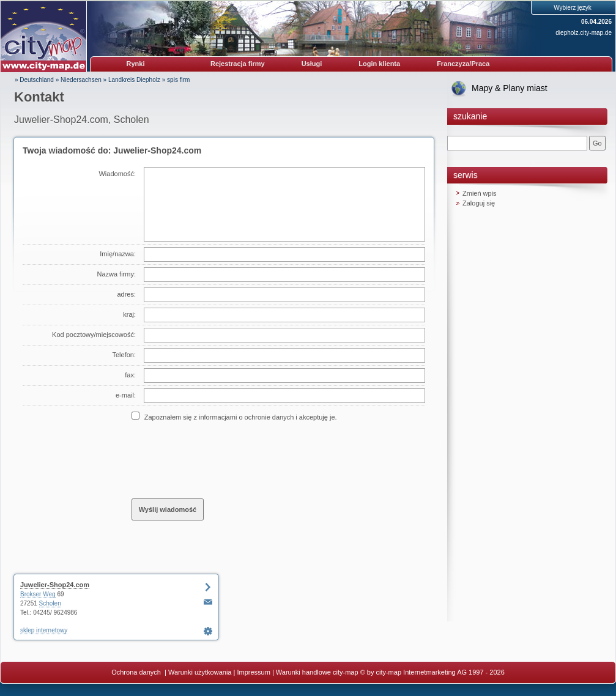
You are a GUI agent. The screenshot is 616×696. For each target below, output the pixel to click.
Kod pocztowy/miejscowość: (94, 335)
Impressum (253, 672)
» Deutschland (34, 80)
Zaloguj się (479, 203)
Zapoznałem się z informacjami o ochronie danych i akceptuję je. (241, 417)
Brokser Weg (38, 594)
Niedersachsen (81, 80)
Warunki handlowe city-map (317, 672)
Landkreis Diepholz (134, 80)
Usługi (312, 64)
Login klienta (379, 64)
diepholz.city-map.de (584, 33)
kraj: (129, 314)
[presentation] (225, 459)
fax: (130, 375)
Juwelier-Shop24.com (55, 585)
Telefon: (124, 355)
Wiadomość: (117, 174)
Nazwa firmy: (116, 274)
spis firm (178, 80)
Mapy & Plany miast (510, 88)
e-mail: (126, 395)
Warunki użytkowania (200, 672)
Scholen (50, 603)
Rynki (136, 64)
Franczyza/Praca (463, 64)
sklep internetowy (44, 630)
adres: (126, 294)
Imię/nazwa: (118, 254)
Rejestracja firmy (238, 64)
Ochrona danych (137, 672)
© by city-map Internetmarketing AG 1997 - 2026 (432, 672)
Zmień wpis (480, 193)
